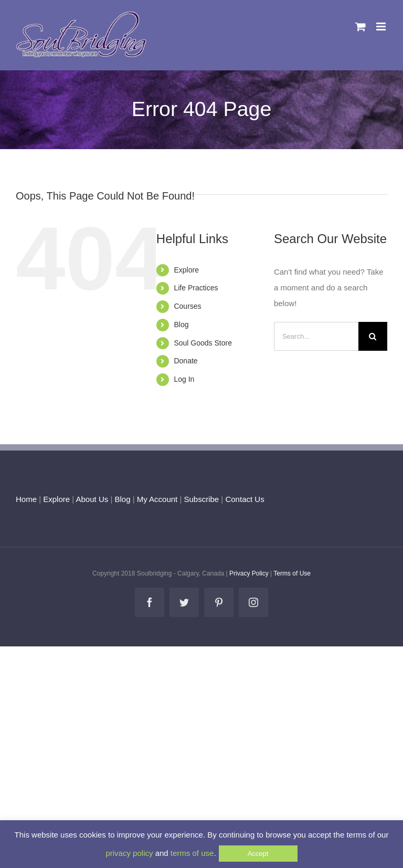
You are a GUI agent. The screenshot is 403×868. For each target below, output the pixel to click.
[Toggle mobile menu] (382, 27)
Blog (181, 325)
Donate (185, 361)
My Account (157, 499)
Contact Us (243, 499)
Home (26, 499)
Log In (184, 379)
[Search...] (316, 336)
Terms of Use (292, 573)
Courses (187, 306)
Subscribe (202, 499)
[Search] (373, 336)
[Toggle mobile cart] (360, 27)
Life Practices (196, 288)
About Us (92, 499)
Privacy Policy (249, 573)
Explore (186, 270)
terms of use (192, 853)
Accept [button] (258, 854)
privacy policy (129, 853)
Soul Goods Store (203, 343)
